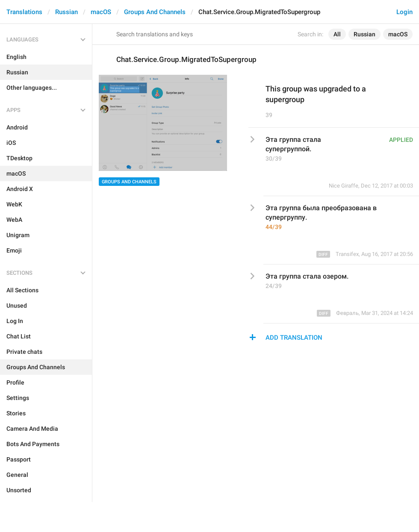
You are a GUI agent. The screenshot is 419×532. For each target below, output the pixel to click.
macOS (101, 12)
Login (404, 12)
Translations (24, 12)
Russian (66, 12)
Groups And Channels (155, 12)
